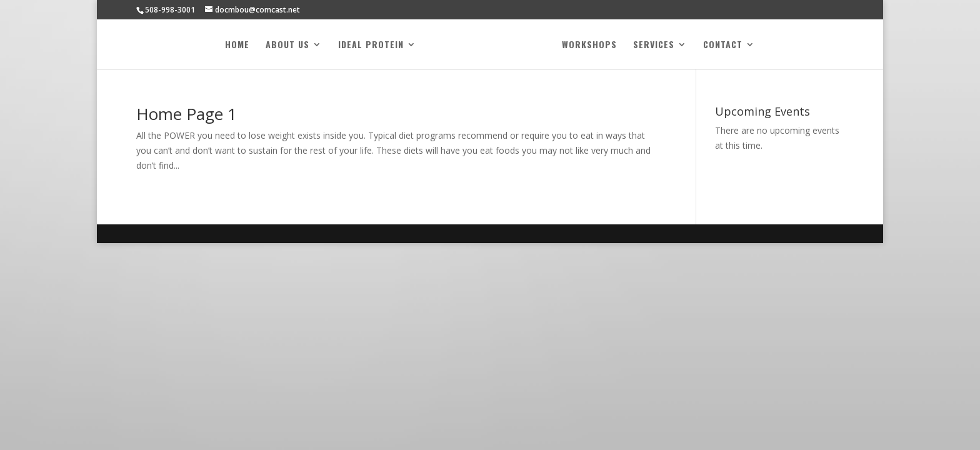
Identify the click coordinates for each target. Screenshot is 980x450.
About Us (287, 45)
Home (237, 45)
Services (654, 45)
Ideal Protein (371, 45)
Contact (723, 45)
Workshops (589, 45)
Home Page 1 (187, 114)
